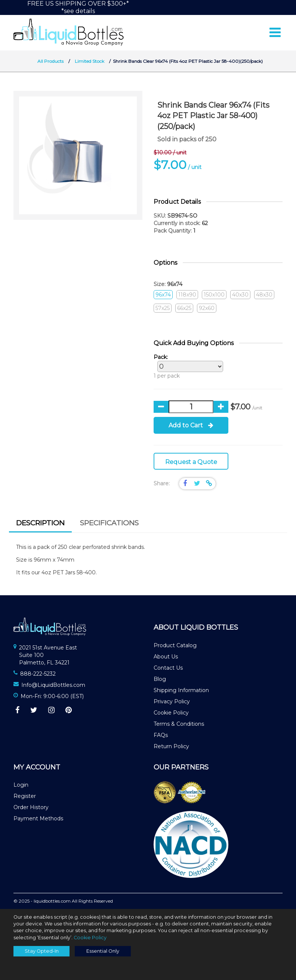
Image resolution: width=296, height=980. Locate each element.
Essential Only (103, 951)
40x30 (240, 295)
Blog (160, 679)
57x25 (163, 308)
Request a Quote (191, 462)
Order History (31, 807)
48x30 (264, 295)
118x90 (187, 295)
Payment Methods (38, 818)
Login (21, 785)
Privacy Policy (172, 701)
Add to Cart (191, 425)
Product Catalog (175, 645)
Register (25, 796)
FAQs (161, 735)
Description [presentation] (40, 523)
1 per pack (186, 366)
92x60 (207, 308)
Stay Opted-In (42, 951)
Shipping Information (181, 690)
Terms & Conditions (179, 724)
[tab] (40, 524)
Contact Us (168, 668)
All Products (50, 61)
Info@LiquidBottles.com (53, 685)
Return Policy (171, 746)
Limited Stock (90, 61)
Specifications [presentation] (109, 523)
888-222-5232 (38, 674)
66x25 (184, 308)
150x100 (214, 295)
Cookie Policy (171, 713)
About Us (166, 657)
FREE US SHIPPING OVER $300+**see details (78, 7)
